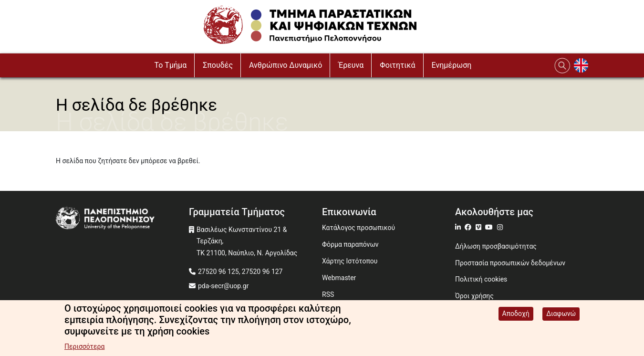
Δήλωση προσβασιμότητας (496, 246)
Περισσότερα (84, 348)
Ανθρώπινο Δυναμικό (286, 65)
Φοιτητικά (397, 65)
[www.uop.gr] (122, 219)
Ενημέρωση (452, 65)
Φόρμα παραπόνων (350, 244)
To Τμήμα (171, 65)
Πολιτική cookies (481, 279)
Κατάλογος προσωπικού (358, 228)
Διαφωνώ (561, 315)
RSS (328, 294)
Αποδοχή (516, 315)
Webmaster (339, 278)
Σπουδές (218, 65)
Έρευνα (351, 65)
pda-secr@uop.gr (223, 286)
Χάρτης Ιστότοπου (350, 261)
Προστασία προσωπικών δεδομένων (510, 263)
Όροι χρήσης (474, 296)
